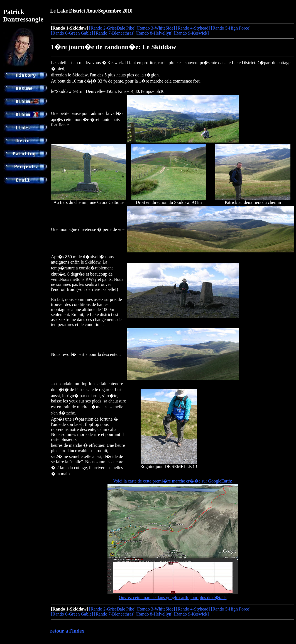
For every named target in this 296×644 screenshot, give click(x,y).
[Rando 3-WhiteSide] (156, 28)
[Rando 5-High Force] (231, 28)
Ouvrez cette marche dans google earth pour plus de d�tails (173, 598)
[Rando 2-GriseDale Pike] (112, 28)
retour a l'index (67, 631)
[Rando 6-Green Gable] (72, 33)
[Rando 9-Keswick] (191, 33)
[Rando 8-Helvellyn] (154, 33)
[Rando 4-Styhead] (193, 28)
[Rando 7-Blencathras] (114, 33)
